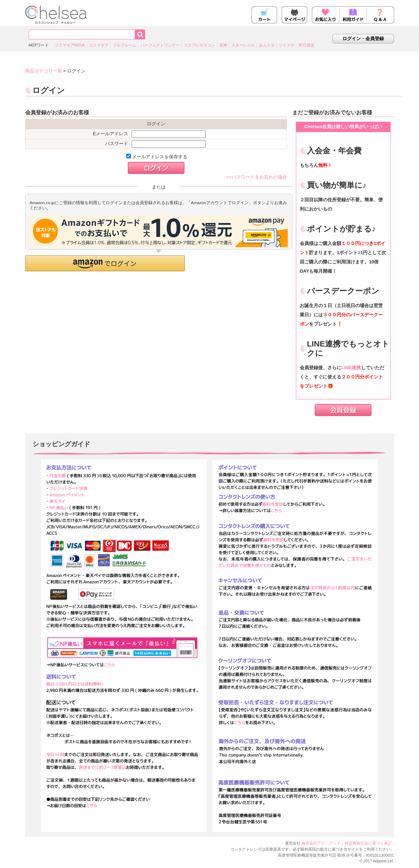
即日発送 (307, 45)
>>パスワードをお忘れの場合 (257, 177)
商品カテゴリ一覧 (44, 71)
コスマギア (99, 45)
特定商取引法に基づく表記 (368, 843)
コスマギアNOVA (70, 45)
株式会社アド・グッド (321, 843)
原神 (223, 45)
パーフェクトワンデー (160, 45)
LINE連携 (351, 368)
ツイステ (287, 45)
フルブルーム (125, 45)
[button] (105, 263)
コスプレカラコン (199, 45)
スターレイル (243, 45)
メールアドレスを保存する (157, 157)
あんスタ (267, 45)
